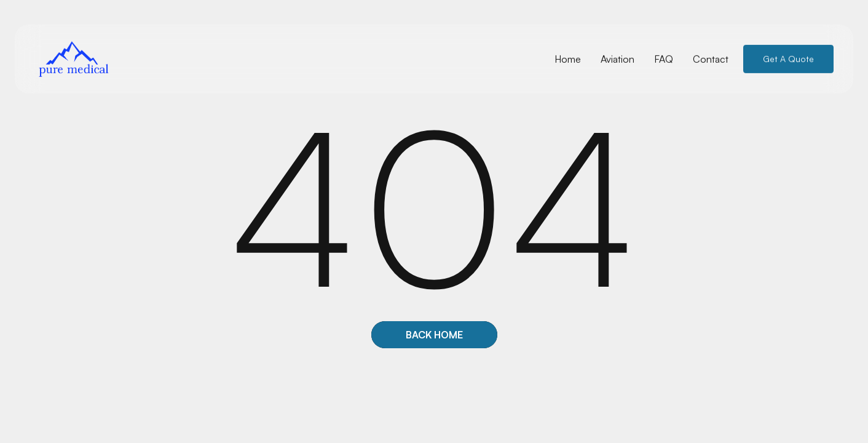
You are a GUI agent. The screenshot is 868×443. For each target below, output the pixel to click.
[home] (74, 58)
